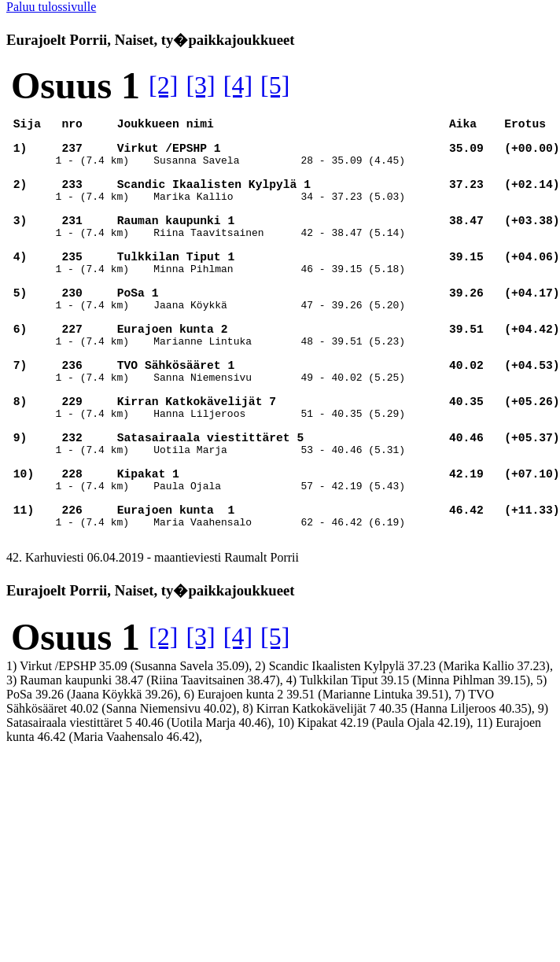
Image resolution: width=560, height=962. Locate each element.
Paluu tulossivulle (51, 7)
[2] (163, 85)
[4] (238, 85)
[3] (200, 85)
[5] (275, 85)
